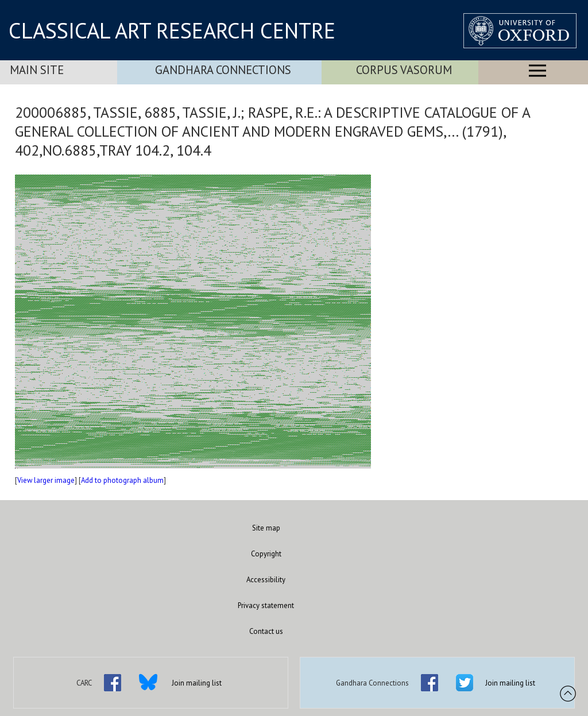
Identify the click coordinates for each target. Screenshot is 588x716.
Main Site (37, 70)
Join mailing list (197, 683)
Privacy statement (266, 605)
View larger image (46, 480)
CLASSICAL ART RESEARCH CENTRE (172, 30)
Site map (266, 528)
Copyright (266, 554)
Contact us (266, 631)
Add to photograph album (122, 480)
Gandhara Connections (223, 70)
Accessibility (266, 580)
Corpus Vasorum (404, 70)
